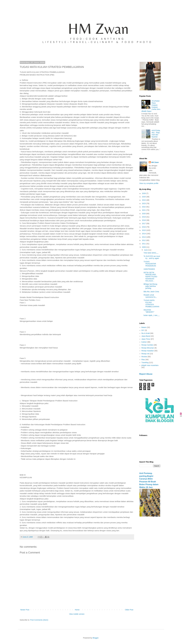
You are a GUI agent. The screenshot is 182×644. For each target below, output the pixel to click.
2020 (144, 214)
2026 (144, 193)
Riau (143, 360)
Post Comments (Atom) (39, 620)
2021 (144, 210)
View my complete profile (149, 183)
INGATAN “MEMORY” (149, 311)
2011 (144, 244)
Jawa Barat (146, 336)
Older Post (129, 610)
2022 (144, 207)
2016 (144, 227)
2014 (144, 234)
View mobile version (77, 614)
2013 (144, 237)
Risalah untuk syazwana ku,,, (150, 296)
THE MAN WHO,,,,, (151, 253)
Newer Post (25, 610)
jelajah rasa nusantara (150, 365)
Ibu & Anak (146, 333)
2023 (144, 203)
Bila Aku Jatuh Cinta (151, 292)
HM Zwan (155, 162)
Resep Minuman (148, 348)
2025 (144, 197)
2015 (144, 230)
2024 (144, 200)
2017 (144, 224)
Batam (144, 327)
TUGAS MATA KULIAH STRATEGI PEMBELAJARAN (151, 303)
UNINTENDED (149, 269)
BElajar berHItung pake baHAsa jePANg (150, 286)
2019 (144, 217)
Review (144, 357)
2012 (144, 240)
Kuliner (144, 342)
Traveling (145, 362)
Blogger (95, 638)
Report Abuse (146, 374)
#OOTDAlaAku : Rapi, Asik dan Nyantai (156, 134)
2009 (144, 247)
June (146, 250)
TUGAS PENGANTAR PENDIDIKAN (150, 264)
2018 (144, 220)
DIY (143, 330)
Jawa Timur (146, 339)
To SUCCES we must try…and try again (152, 257)
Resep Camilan (147, 345)
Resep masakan (148, 351)
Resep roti (145, 354)
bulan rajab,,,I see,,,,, (152, 315)
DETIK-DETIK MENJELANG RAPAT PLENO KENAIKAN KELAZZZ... (150, 277)
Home (77, 610)
